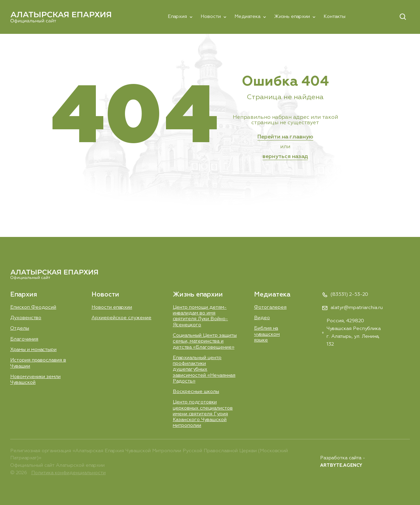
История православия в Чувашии (38, 363)
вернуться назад (285, 157)
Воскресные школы (196, 392)
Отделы (20, 328)
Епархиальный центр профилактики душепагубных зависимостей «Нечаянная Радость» (204, 369)
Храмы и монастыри (33, 350)
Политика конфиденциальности (68, 473)
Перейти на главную (285, 137)
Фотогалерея (270, 307)
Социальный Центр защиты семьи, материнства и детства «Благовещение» (205, 341)
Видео (262, 318)
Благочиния (24, 339)
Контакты (334, 17)
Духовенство (26, 318)
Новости (211, 17)
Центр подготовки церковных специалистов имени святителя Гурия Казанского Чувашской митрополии (203, 414)
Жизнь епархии (292, 17)
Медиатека (247, 17)
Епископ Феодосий (33, 307)
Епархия (177, 17)
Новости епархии (112, 307)
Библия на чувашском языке (267, 334)
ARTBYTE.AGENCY (341, 466)
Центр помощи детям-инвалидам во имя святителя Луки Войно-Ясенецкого (200, 316)
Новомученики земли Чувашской (35, 380)
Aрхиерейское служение (121, 318)
